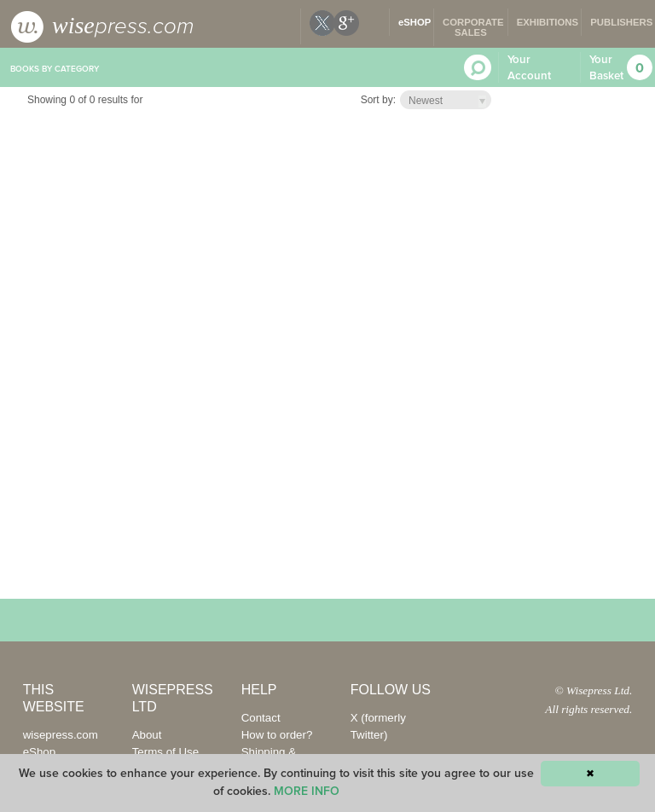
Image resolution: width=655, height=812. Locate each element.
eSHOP (414, 22)
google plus (346, 23)
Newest (426, 101)
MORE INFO (307, 792)
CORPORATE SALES (473, 27)
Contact (261, 718)
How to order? (277, 735)
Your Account (529, 68)
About (147, 735)
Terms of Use (166, 752)
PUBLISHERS (621, 22)
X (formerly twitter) (322, 23)
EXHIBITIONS (548, 22)
